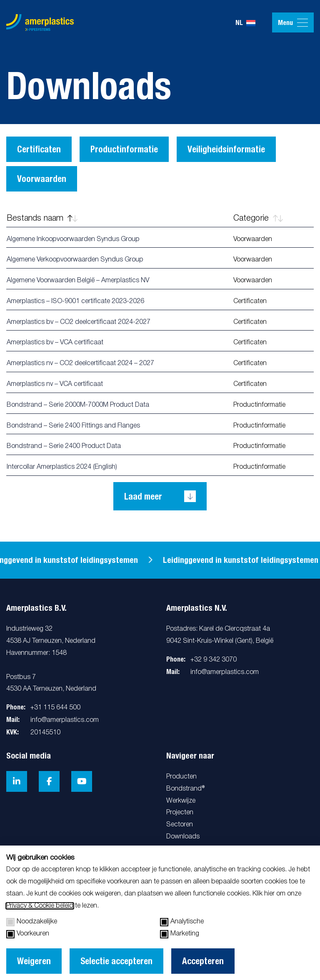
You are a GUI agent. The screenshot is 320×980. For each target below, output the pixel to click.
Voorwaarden (42, 179)
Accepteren (203, 961)
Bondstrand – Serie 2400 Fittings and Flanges (73, 426)
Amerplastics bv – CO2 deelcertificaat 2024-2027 (79, 322)
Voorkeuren (28, 934)
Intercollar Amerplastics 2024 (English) (62, 467)
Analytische (182, 922)
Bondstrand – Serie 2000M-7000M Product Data (78, 405)
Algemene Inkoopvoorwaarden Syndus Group (73, 239)
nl (245, 23)
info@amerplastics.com (65, 720)
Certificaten (39, 149)
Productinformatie (124, 149)
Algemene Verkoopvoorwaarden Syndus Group (75, 260)
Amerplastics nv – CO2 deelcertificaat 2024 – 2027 (80, 363)
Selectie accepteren (116, 961)
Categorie (258, 219)
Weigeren (34, 961)
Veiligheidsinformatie (226, 149)
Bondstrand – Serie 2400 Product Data (64, 446)
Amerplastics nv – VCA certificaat (55, 384)
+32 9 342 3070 (214, 660)
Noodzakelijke (32, 922)
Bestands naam (42, 219)
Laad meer (143, 496)
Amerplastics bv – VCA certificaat (55, 343)
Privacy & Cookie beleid (40, 906)
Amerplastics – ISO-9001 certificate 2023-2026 (75, 301)
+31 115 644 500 (55, 708)
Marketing (180, 934)
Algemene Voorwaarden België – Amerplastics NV (78, 281)
